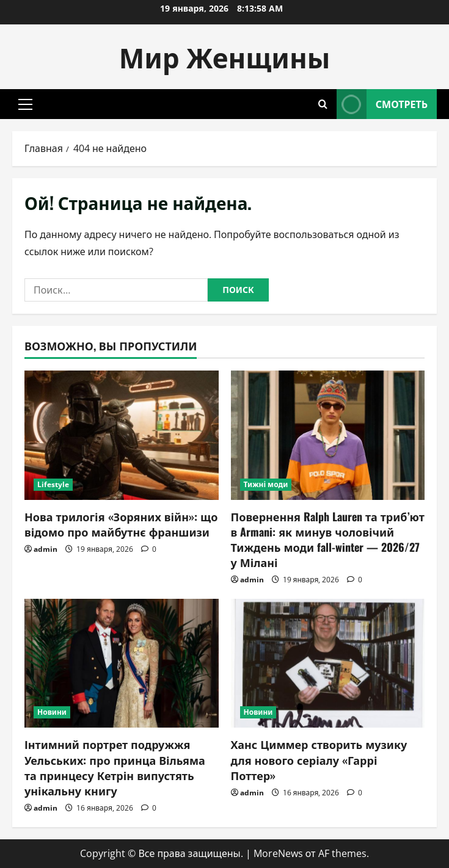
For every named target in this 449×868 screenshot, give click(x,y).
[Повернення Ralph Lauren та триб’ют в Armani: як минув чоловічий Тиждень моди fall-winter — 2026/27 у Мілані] (328, 435)
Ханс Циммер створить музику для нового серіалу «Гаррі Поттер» (319, 759)
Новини (52, 712)
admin (46, 549)
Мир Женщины (225, 56)
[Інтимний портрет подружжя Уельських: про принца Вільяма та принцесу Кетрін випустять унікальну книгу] (122, 664)
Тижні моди (266, 484)
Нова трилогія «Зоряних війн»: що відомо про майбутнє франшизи (121, 524)
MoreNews (278, 853)
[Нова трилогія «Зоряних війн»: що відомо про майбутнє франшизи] (122, 435)
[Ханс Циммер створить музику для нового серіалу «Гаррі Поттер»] (328, 664)
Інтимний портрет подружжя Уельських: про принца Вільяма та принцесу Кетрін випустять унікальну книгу (115, 767)
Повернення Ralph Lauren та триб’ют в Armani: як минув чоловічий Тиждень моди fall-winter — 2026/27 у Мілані (328, 540)
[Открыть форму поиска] (323, 104)
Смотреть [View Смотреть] (382, 104)
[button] (25, 104)
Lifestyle (53, 484)
